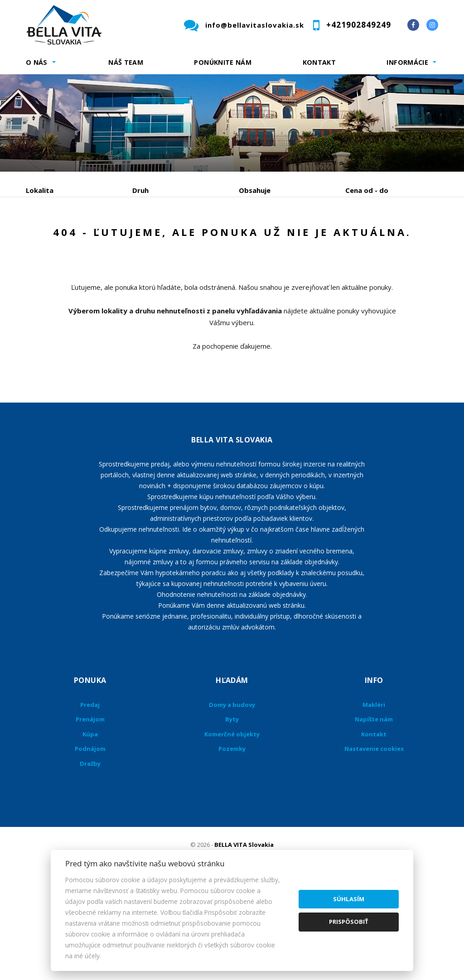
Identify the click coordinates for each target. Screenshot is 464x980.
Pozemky (232, 836)
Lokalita (40, 190)
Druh (140, 190)
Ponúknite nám (223, 62)
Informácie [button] (407, 62)
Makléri (374, 792)
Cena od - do (367, 190)
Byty (232, 806)
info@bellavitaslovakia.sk (255, 25)
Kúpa (162, 238)
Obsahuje (255, 190)
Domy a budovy (232, 792)
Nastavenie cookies (374, 836)
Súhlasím (349, 899)
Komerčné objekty (232, 821)
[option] (232, 123)
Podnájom (60, 259)
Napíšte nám (374, 806)
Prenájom (109, 238)
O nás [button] (37, 62)
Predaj (54, 238)
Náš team (126, 62)
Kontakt (319, 62)
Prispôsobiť (349, 922)
